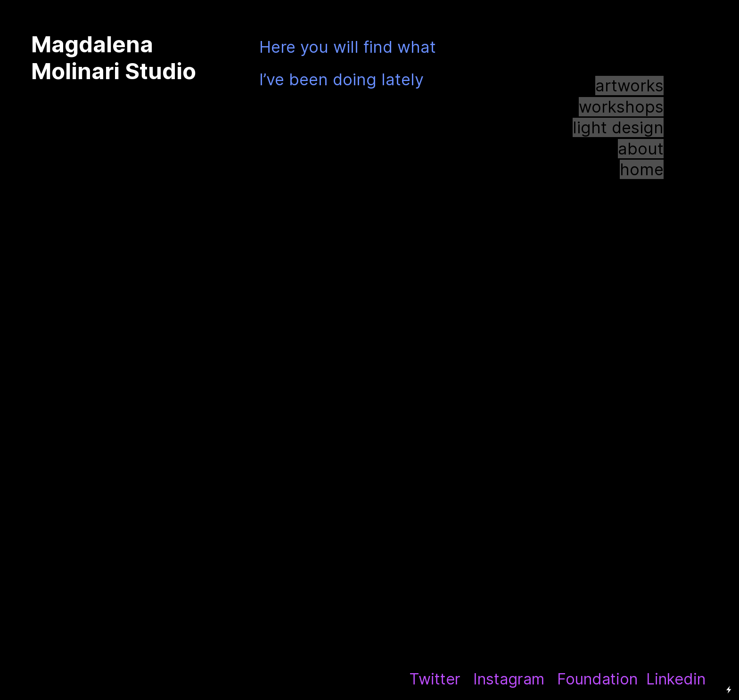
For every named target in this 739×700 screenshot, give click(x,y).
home (642, 169)
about (641, 149)
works (640, 85)
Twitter (435, 679)
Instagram (509, 679)
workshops (621, 107)
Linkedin (676, 679)
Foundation (597, 679)
